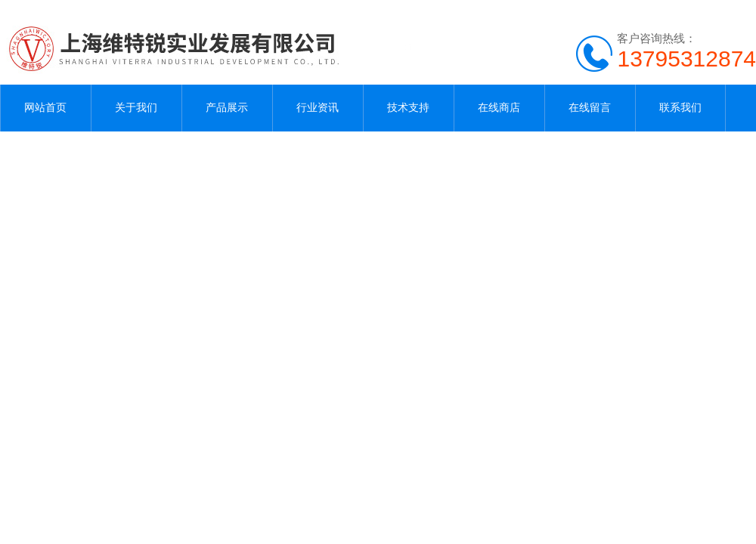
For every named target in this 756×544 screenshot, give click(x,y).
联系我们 (680, 108)
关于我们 (136, 108)
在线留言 (590, 108)
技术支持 (408, 108)
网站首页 (45, 108)
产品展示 (227, 108)
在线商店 (499, 108)
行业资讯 (318, 108)
